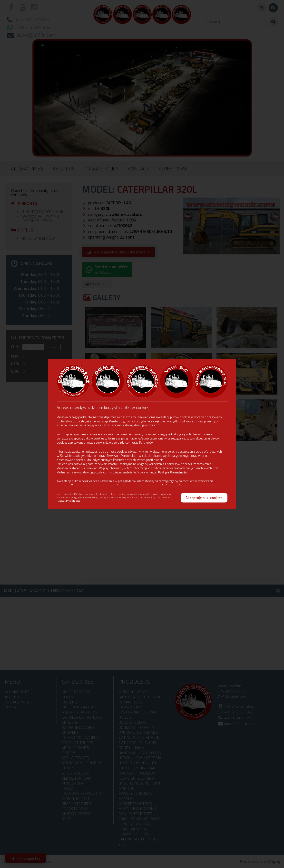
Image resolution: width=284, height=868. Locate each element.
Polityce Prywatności (173, 472)
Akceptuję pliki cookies (204, 498)
